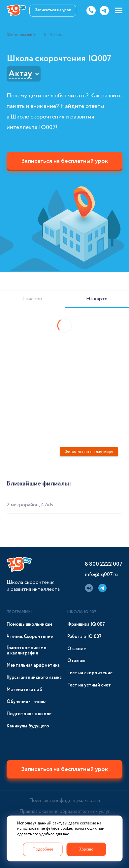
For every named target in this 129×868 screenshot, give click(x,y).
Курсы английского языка (34, 678)
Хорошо (86, 849)
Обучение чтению (26, 702)
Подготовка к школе (29, 714)
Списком (32, 299)
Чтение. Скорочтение (30, 637)
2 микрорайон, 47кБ (30, 505)
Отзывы (76, 661)
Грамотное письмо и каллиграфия (27, 651)
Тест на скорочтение (90, 673)
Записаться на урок (53, 10)
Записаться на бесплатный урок (64, 161)
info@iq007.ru (101, 574)
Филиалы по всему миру (89, 452)
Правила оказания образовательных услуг (64, 812)
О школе (77, 649)
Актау (20, 74)
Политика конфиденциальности (65, 801)
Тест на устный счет (89, 685)
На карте (97, 299)
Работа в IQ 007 (84, 637)
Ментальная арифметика (33, 666)
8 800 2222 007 (104, 564)
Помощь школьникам (29, 625)
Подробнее (43, 849)
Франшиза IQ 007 (86, 625)
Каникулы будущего (28, 726)
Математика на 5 (25, 690)
